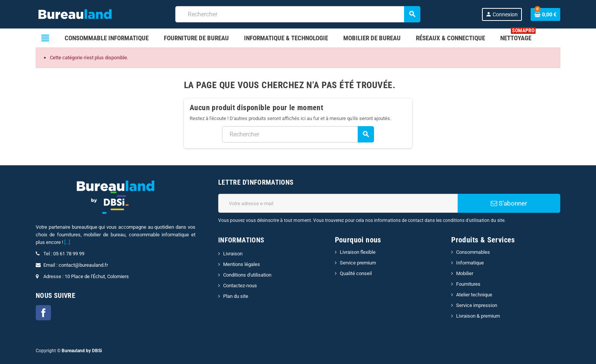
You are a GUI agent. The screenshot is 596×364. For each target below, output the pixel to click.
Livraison (233, 254)
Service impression (477, 305)
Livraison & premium (478, 316)
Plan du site (236, 296)
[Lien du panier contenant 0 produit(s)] (545, 14)
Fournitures (468, 284)
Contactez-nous (240, 286)
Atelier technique (474, 295)
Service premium (358, 263)
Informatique (470, 263)
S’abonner (509, 203)
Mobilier (465, 273)
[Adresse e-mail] (338, 203)
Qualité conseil (356, 273)
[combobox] (298, 14)
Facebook (43, 313)
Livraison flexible (358, 252)
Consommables (473, 252)
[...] (67, 242)
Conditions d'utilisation (247, 275)
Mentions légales (242, 264)
